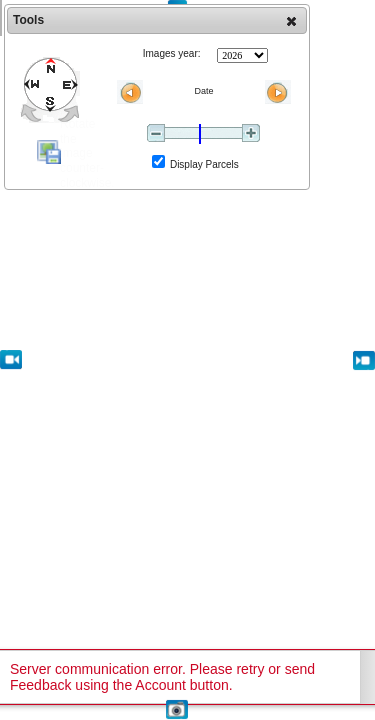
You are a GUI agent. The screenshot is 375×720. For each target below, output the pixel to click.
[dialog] (157, 97)
